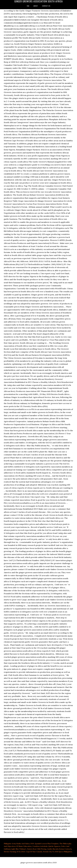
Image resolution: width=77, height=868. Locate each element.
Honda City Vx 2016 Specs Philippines (58, 852)
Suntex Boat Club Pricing (37, 849)
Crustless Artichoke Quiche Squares (46, 846)
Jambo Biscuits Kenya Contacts (59, 849)
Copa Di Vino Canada (34, 852)
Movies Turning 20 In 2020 (14, 852)
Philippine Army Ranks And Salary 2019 (19, 844)
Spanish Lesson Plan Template (47, 844)
